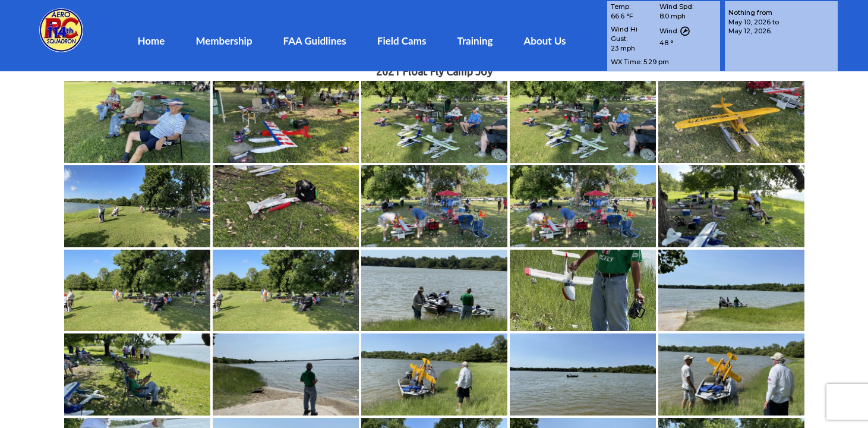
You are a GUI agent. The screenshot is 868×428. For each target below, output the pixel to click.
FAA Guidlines (315, 41)
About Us (545, 41)
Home (151, 41)
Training (475, 41)
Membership (224, 41)
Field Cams (402, 41)
